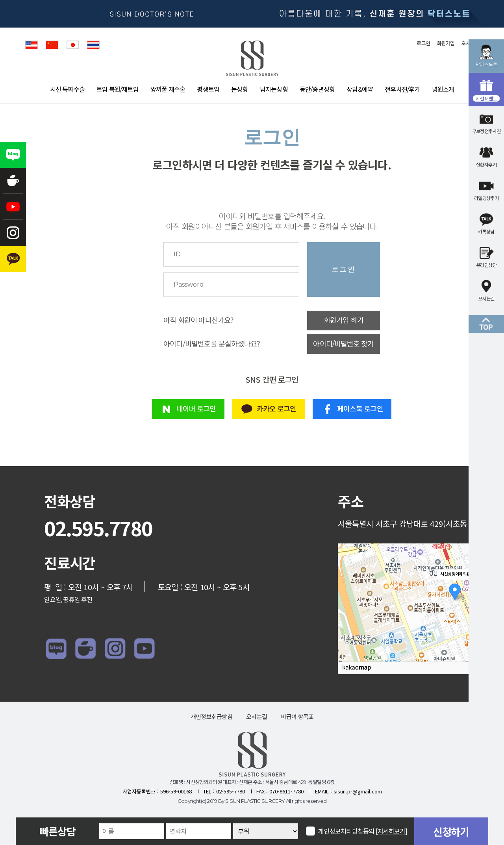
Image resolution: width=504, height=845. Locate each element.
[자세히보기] (392, 831)
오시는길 (257, 717)
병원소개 (443, 90)
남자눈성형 (274, 90)
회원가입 (446, 43)
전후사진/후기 (402, 90)
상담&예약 (360, 90)
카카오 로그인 (268, 409)
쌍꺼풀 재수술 (168, 90)
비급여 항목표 (297, 717)
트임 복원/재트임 (118, 90)
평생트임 (208, 90)
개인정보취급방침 (211, 717)
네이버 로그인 (188, 409)
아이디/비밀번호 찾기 (343, 344)
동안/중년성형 (317, 90)
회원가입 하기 (344, 321)
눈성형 (240, 90)
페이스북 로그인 (352, 409)
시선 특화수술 (67, 90)
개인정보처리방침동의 (363, 831)
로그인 (423, 43)
